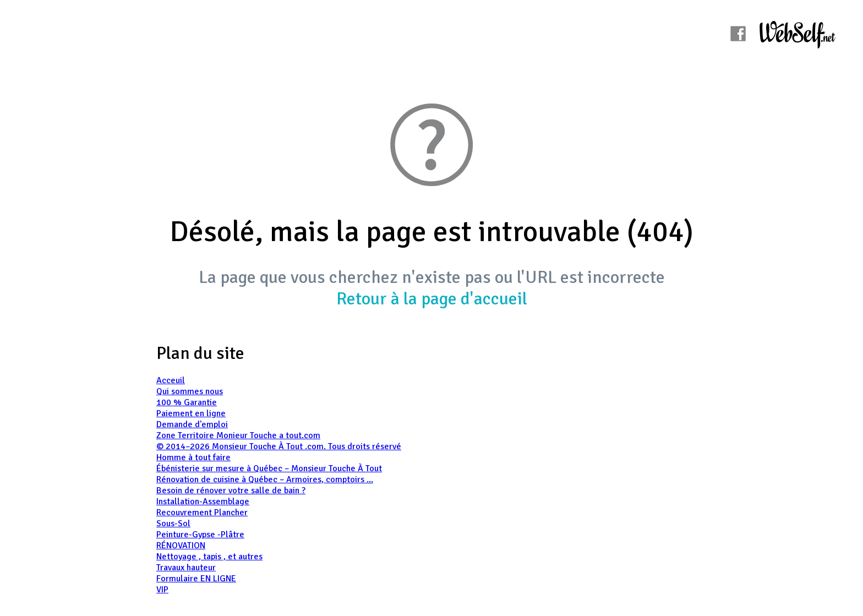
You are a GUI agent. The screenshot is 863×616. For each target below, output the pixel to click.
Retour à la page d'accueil (432, 299)
